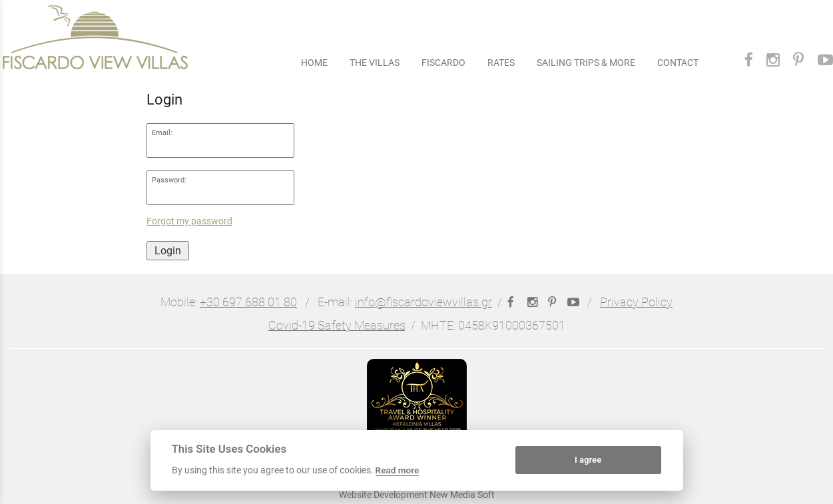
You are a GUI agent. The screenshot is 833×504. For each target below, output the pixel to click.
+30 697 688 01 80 (248, 302)
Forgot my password (189, 221)
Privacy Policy (636, 302)
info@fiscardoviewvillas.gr (423, 302)
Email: (162, 133)
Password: (169, 180)
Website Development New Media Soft (417, 495)
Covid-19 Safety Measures (337, 326)
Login (168, 251)
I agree (588, 460)
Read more (398, 470)
